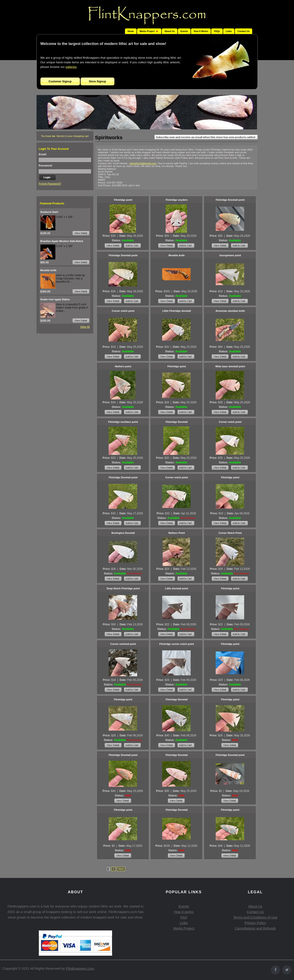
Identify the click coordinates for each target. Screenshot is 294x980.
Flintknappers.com (80, 968)
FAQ (184, 917)
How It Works (201, 31)
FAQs (217, 31)
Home (131, 31)
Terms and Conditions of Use (255, 917)
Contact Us (244, 31)
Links (229, 31)
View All (85, 327)
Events (184, 31)
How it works (184, 912)
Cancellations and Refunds (255, 928)
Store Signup (98, 81)
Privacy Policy (255, 923)
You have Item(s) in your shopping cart (65, 136)
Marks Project (184, 928)
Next (121, 869)
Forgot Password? (50, 184)
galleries (71, 67)
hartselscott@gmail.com (143, 163)
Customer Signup (60, 81)
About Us (170, 31)
